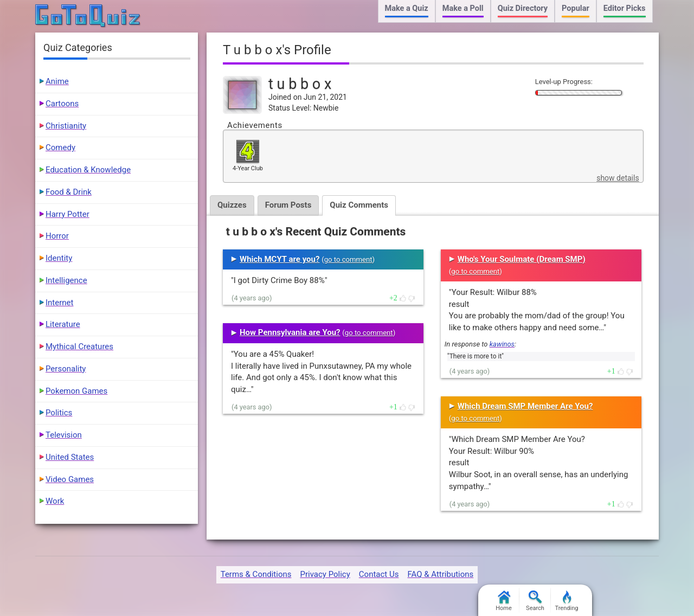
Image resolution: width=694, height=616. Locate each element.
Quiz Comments (359, 205)
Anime (57, 81)
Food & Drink (69, 192)
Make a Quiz (407, 8)
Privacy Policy (325, 574)
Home (504, 601)
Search (535, 601)
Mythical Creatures (79, 347)
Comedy (60, 147)
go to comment (348, 259)
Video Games (70, 479)
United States (70, 457)
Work (55, 501)
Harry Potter (68, 214)
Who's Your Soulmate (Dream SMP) (522, 259)
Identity (59, 258)
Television (64, 435)
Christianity (66, 126)
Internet (59, 303)
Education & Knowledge (88, 170)
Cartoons (62, 104)
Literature (63, 324)
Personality (66, 369)
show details (618, 178)
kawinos (502, 344)
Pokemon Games (76, 391)
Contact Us (379, 574)
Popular (576, 8)
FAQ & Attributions (440, 574)
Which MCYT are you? (279, 259)
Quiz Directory (523, 8)
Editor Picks (625, 8)
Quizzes (232, 205)
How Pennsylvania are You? (290, 332)
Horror (57, 236)
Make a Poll (463, 8)
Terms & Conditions (256, 574)
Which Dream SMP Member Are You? (525, 406)
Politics (59, 413)
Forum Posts (288, 205)
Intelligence (66, 280)
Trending (567, 601)
